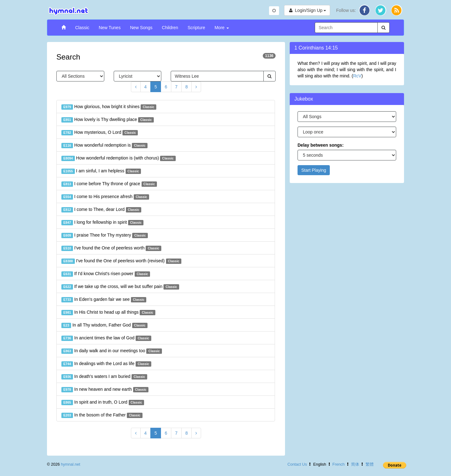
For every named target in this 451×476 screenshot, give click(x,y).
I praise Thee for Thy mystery (105, 235)
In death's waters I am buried (104, 377)
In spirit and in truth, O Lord (103, 402)
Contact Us (297, 464)
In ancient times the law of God (106, 338)
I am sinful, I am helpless (101, 171)
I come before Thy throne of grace (109, 184)
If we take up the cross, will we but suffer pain (120, 287)
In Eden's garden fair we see (104, 300)
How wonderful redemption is (104, 145)
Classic (82, 28)
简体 (355, 464)
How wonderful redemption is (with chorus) (119, 158)
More (222, 28)
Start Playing (314, 170)
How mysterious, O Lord (100, 133)
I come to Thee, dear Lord (101, 210)
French (338, 464)
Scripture (196, 28)
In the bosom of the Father (102, 415)
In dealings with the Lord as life (106, 364)
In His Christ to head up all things (108, 312)
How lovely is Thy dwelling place (108, 120)
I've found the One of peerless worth (111, 248)
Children (170, 28)
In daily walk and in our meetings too (112, 351)
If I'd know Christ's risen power (106, 274)
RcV (357, 76)
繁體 (370, 464)
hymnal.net (70, 464)
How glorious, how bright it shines (109, 107)
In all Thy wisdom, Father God (104, 325)
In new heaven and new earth (105, 390)
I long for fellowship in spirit (102, 222)
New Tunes (110, 28)
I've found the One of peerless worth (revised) (121, 261)
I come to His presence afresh (105, 197)
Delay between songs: (321, 145)
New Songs (141, 28)
